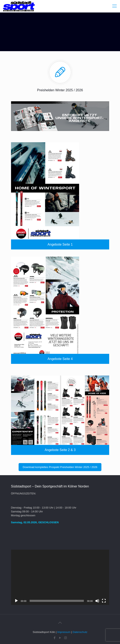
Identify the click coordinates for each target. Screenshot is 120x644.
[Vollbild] (104, 601)
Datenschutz (80, 632)
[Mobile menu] (114, 6)
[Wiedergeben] (16, 601)
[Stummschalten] (97, 601)
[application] (60, 577)
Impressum (64, 632)
